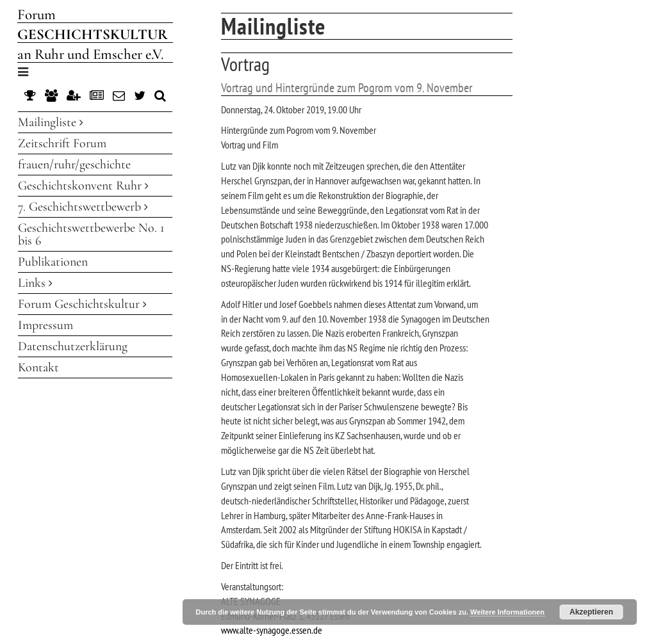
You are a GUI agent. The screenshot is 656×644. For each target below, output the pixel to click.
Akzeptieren (591, 612)
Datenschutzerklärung (73, 346)
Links (35, 283)
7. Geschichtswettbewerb (83, 207)
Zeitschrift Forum (62, 143)
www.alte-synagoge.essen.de (272, 630)
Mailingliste (51, 122)
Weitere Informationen (507, 612)
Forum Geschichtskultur (82, 304)
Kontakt (38, 367)
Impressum (45, 325)
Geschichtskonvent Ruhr (83, 186)
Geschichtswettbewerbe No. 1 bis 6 (91, 234)
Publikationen (53, 262)
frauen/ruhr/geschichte (74, 165)
